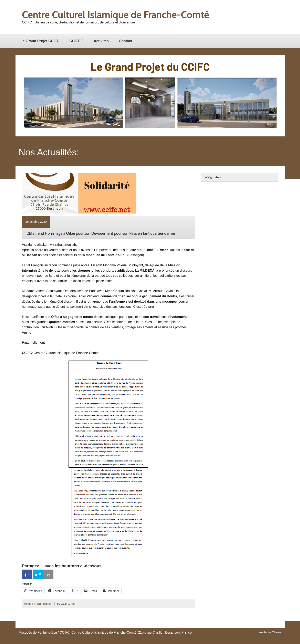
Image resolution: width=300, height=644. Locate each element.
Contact (125, 41)
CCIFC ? (77, 41)
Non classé (44, 604)
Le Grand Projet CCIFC (40, 41)
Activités (101, 41)
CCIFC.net (68, 604)
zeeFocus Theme (270, 632)
